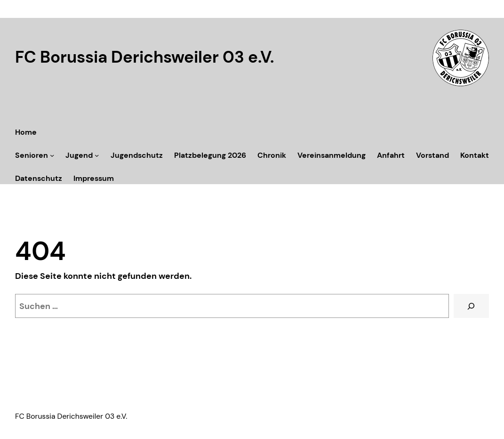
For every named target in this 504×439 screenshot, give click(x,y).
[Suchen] (471, 306)
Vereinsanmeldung (332, 155)
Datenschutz (39, 178)
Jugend (79, 155)
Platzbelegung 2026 (210, 155)
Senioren (32, 155)
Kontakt (475, 155)
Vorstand (432, 155)
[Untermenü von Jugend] (97, 155)
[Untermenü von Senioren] (52, 155)
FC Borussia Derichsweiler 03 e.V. (144, 57)
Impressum (94, 178)
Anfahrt (391, 155)
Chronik (272, 155)
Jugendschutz (137, 155)
